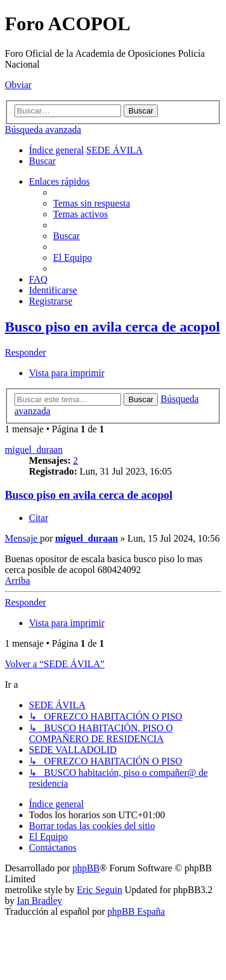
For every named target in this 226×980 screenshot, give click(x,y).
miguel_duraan (34, 450)
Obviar (18, 85)
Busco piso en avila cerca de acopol (112, 327)
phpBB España (136, 911)
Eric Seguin (100, 890)
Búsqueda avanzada (43, 130)
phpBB (86, 868)
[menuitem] (42, 161)
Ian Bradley (39, 901)
